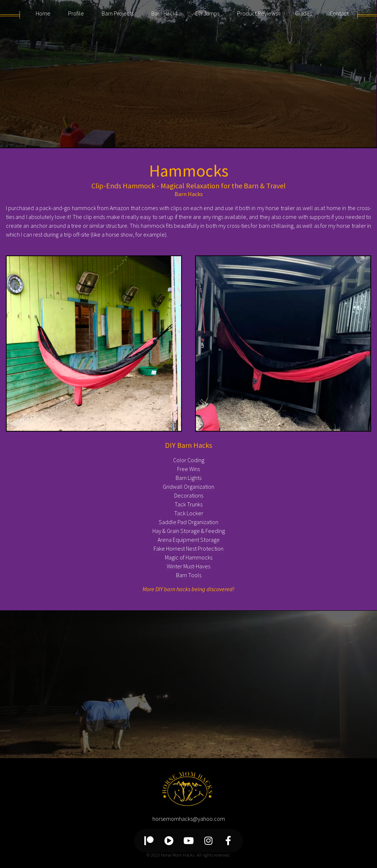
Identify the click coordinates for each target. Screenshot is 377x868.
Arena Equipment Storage (189, 540)
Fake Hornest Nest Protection (188, 548)
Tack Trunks (188, 504)
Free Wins (188, 469)
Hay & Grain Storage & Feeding (189, 531)
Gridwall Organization (188, 487)
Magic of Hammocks (189, 557)
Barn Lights (188, 478)
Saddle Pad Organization (188, 522)
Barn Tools (189, 575)
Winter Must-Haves (188, 566)
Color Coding (189, 460)
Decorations (189, 495)
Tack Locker (189, 513)
